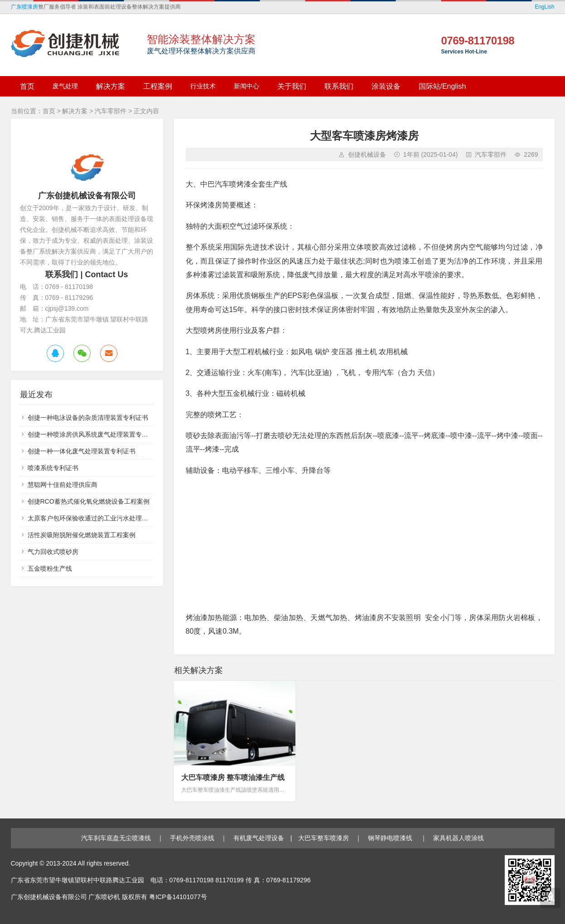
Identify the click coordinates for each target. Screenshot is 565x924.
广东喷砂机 (104, 897)
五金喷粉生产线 (50, 568)
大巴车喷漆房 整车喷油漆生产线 (233, 777)
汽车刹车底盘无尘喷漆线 (116, 838)
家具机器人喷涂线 (459, 838)
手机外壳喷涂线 (192, 838)
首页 (49, 111)
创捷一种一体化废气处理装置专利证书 (82, 451)
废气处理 (65, 86)
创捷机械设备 (367, 154)
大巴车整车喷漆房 (324, 838)
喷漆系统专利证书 (53, 468)
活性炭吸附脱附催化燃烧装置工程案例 (82, 535)
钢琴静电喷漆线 (391, 838)
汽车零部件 (111, 111)
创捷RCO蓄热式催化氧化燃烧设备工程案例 (89, 501)
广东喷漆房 (24, 7)
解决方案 (75, 111)
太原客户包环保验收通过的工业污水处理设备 (91, 518)
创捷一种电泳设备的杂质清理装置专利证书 (88, 418)
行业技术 (203, 86)
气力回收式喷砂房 (53, 552)
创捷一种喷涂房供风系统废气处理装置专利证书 (94, 434)
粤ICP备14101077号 (178, 897)
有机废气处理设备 (259, 838)
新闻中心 (246, 86)
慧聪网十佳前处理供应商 (63, 485)
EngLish (544, 7)
